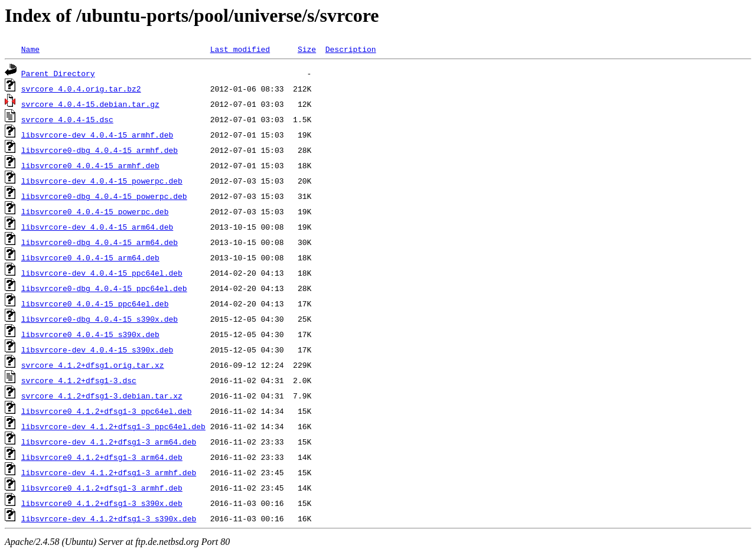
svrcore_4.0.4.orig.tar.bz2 (81, 89)
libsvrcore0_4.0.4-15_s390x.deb (90, 334)
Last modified (240, 49)
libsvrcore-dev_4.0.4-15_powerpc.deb (102, 181)
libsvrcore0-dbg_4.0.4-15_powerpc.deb (104, 196)
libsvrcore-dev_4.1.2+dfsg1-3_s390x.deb (109, 518)
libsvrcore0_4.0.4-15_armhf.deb (90, 165)
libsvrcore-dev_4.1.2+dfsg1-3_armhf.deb (109, 472)
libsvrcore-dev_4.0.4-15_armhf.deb (97, 135)
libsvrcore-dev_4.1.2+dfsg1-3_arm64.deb (109, 442)
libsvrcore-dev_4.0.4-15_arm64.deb (97, 227)
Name (30, 49)
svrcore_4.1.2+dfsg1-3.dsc (79, 380)
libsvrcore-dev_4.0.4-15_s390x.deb (97, 350)
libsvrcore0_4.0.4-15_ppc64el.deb (95, 303)
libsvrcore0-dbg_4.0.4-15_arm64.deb (100, 242)
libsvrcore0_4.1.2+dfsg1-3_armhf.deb (102, 488)
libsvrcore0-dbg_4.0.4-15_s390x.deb (100, 319)
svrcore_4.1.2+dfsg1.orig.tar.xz (93, 365)
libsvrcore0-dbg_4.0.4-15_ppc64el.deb (104, 288)
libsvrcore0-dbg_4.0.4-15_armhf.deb (100, 150)
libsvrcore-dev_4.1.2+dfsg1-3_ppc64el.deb (113, 426)
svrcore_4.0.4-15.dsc (67, 119)
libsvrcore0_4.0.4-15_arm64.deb (90, 257)
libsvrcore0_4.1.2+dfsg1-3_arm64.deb (102, 457)
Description (351, 49)
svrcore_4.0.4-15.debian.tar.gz (90, 104)
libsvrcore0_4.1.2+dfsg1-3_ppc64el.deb (107, 411)
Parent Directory (58, 73)
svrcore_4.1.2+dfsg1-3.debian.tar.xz (102, 396)
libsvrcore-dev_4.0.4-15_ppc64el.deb (102, 273)
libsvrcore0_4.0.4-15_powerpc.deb (95, 211)
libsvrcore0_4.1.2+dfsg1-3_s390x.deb (102, 503)
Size (307, 49)
